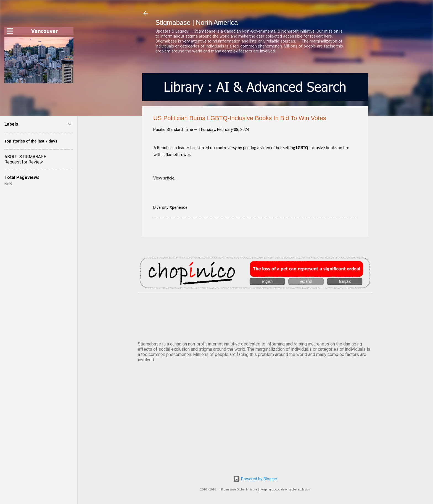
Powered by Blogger (255, 479)
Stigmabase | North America (197, 23)
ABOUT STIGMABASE (25, 157)
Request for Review (24, 162)
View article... (165, 178)
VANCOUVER (255, 316)
